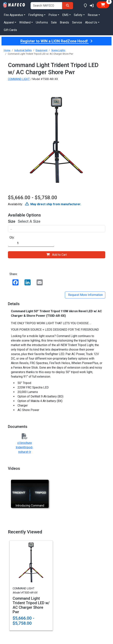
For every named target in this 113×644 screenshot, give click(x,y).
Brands (64, 22)
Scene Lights (58, 50)
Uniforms (42, 22)
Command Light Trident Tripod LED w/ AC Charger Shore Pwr (31, 605)
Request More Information (85, 295)
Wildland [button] (25, 22)
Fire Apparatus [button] (13, 15)
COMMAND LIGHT (19, 79)
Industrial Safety (23, 50)
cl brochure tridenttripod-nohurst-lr (25, 447)
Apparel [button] (9, 22)
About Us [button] (91, 22)
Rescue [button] (93, 15)
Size (12, 221)
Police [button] (53, 15)
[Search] (68, 6)
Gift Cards (10, 30)
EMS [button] (65, 15)
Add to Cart (57, 255)
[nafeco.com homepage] (14, 4)
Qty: (12, 237)
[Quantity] (31, 243)
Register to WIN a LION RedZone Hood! (56, 41)
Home (7, 50)
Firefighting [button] (36, 15)
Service (77, 22)
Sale (54, 22)
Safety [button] (78, 15)
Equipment (42, 50)
